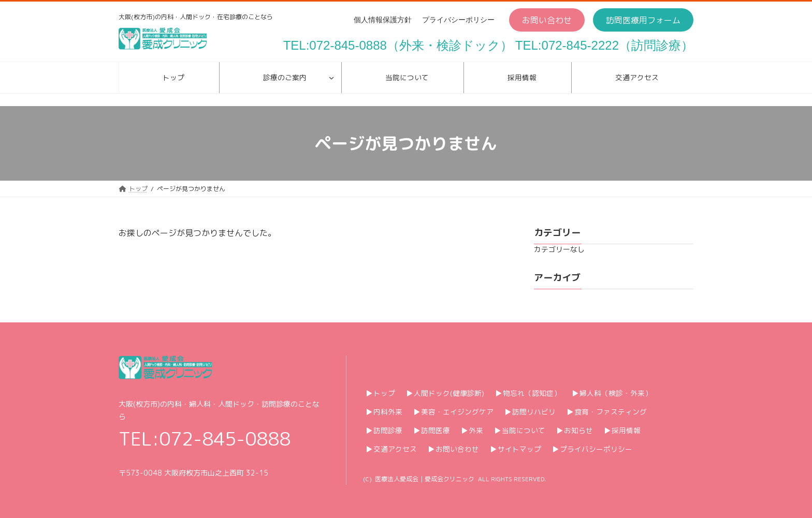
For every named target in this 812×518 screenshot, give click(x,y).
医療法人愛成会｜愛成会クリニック (425, 479)
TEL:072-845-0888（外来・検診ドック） (398, 45)
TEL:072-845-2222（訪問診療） (604, 45)
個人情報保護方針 (383, 20)
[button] (547, 20)
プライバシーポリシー (458, 20)
